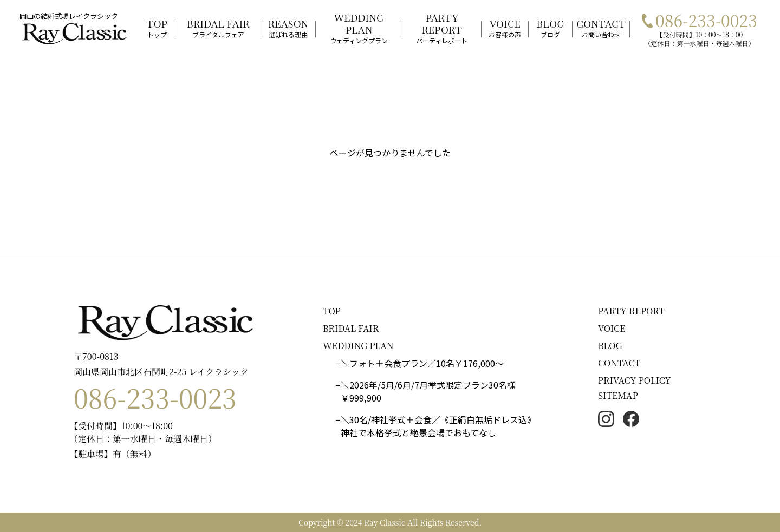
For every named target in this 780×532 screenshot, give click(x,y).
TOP (332, 311)
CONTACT (619, 363)
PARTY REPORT (631, 311)
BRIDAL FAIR (351, 328)
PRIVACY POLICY (635, 380)
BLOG (610, 346)
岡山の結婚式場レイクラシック (69, 16)
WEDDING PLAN (358, 346)
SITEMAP (618, 395)
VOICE (612, 328)
